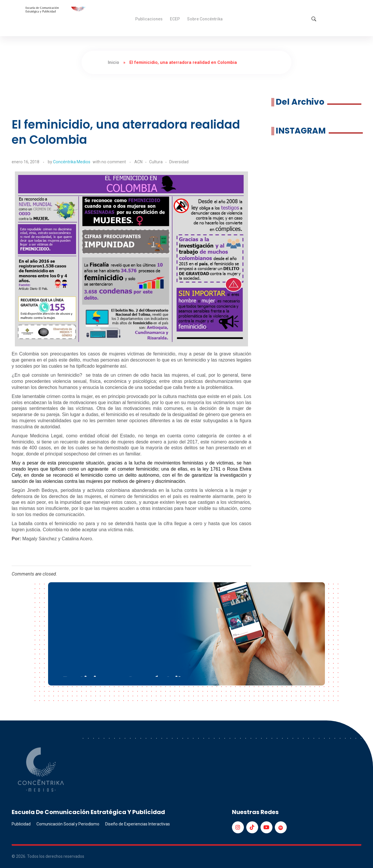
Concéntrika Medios (72, 162)
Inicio (114, 62)
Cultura (156, 162)
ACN (138, 162)
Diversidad (179, 162)
